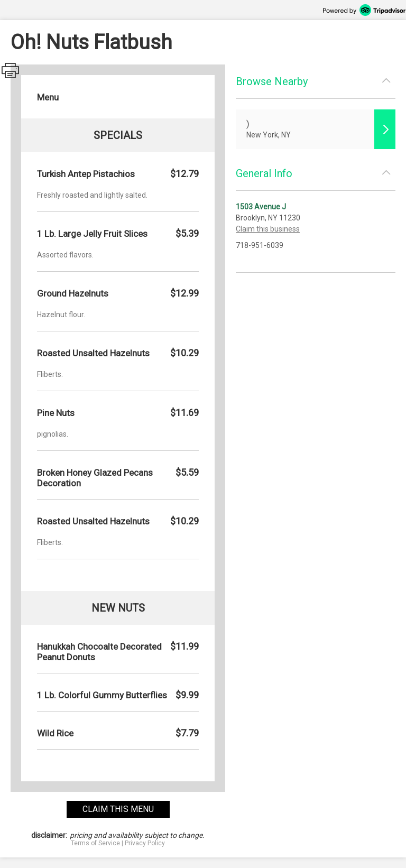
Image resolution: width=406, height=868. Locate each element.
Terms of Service (95, 843)
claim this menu (118, 809)
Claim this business (268, 229)
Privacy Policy (145, 843)
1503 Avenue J (261, 207)
